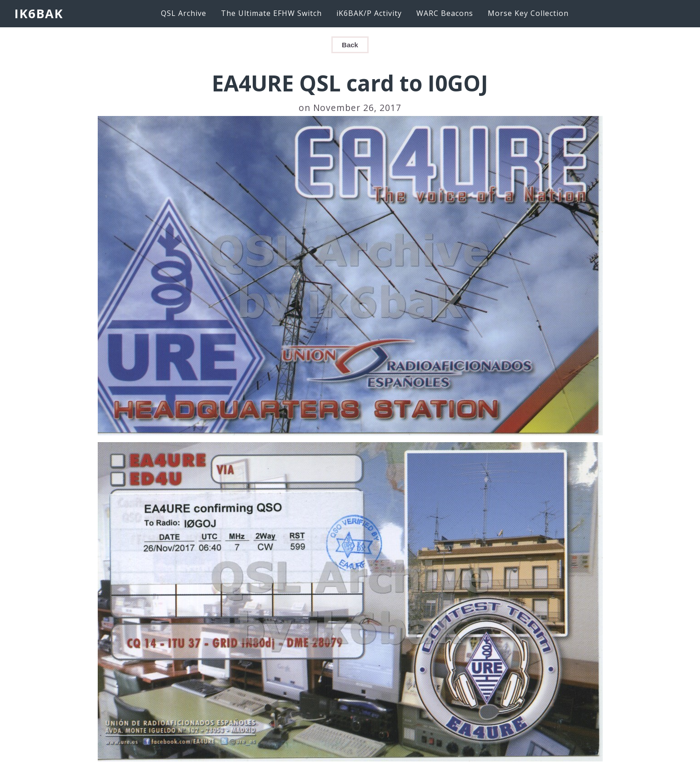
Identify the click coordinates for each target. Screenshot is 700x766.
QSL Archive (184, 13)
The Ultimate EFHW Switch (271, 13)
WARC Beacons (445, 13)
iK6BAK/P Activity (369, 13)
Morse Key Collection (528, 13)
